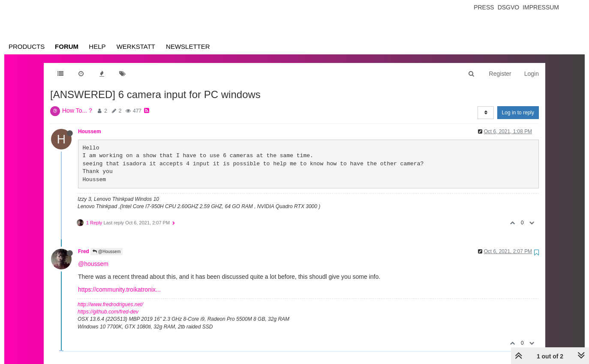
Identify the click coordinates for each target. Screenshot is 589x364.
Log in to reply (518, 113)
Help (97, 46)
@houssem (93, 264)
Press (484, 7)
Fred (84, 251)
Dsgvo (509, 7)
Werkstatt (136, 46)
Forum (67, 46)
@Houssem (107, 252)
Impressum (541, 7)
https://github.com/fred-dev (108, 312)
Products (27, 46)
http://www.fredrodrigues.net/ (110, 304)
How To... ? (77, 110)
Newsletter (188, 46)
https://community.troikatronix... (119, 289)
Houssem (90, 131)
